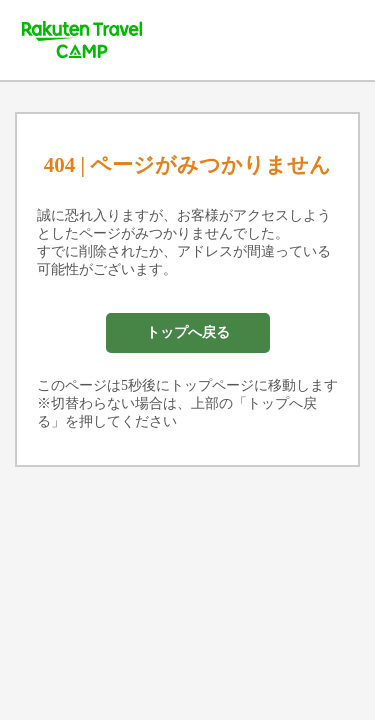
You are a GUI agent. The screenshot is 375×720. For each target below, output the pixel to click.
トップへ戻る (188, 332)
